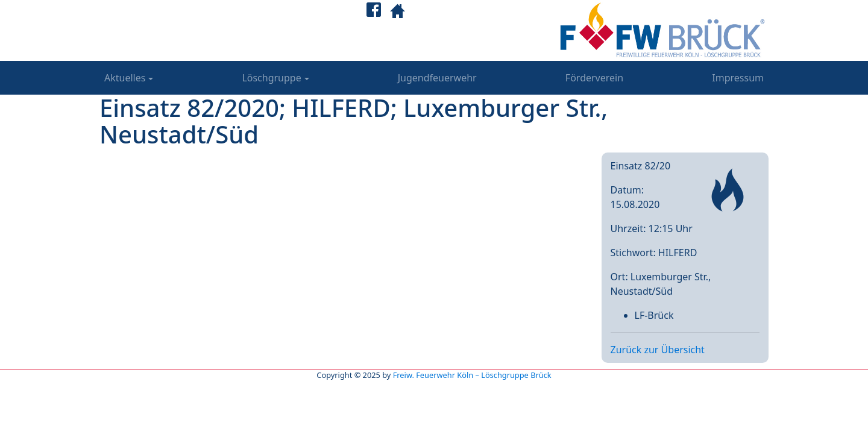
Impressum (738, 78)
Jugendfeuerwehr (437, 78)
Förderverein (594, 78)
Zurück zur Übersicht (658, 350)
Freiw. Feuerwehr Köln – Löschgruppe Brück (472, 375)
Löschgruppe (271, 78)
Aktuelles (125, 78)
